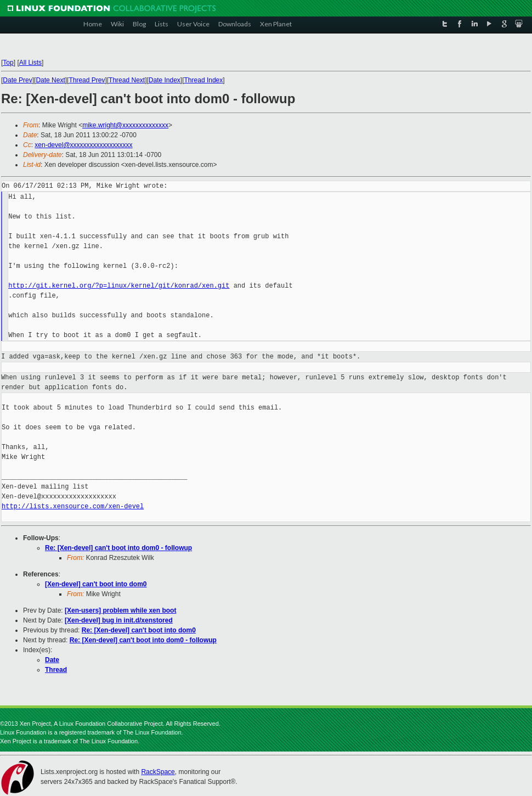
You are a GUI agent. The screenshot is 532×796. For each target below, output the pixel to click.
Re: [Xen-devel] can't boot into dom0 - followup (118, 548)
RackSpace (158, 772)
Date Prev (17, 80)
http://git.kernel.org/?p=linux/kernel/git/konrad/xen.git (119, 286)
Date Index (165, 80)
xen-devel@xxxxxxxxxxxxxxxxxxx (83, 145)
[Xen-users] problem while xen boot (120, 610)
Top (8, 63)
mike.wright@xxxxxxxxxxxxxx (125, 125)
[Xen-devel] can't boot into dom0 (96, 584)
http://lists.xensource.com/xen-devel (73, 506)
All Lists (30, 63)
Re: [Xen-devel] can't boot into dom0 (139, 630)
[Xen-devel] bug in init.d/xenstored (119, 620)
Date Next (50, 80)
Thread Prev (87, 80)
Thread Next (127, 80)
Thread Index (204, 80)
